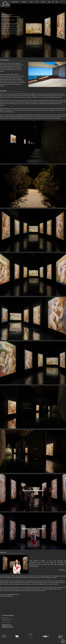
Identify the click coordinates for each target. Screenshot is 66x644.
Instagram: (6, 596)
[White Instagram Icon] (56, 2)
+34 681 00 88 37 (7, 622)
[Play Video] (33, 495)
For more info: (4, 594)
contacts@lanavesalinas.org (7, 627)
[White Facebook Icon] (53, 2)
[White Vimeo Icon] (49, 2)
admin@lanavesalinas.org (7, 626)
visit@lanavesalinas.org (6, 625)
